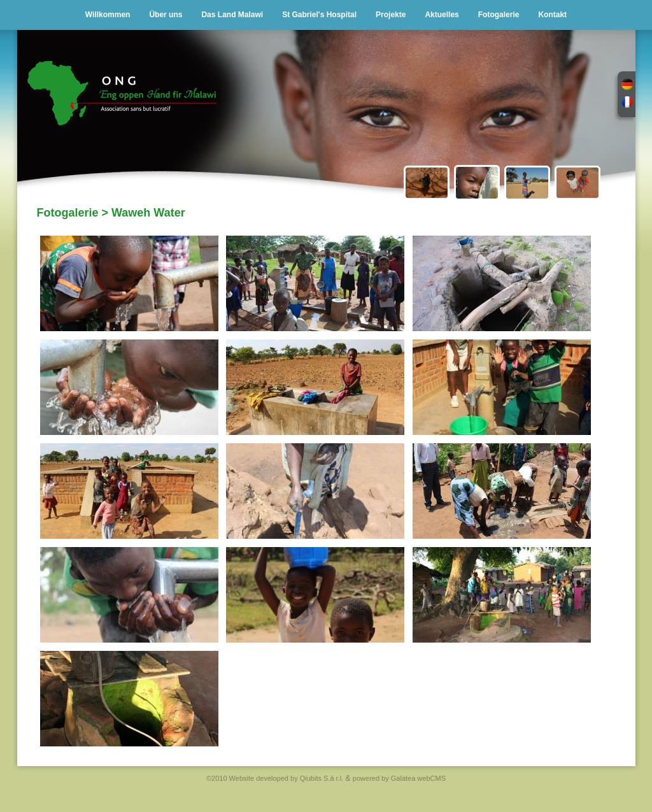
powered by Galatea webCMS (399, 778)
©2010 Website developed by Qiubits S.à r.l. (275, 778)
